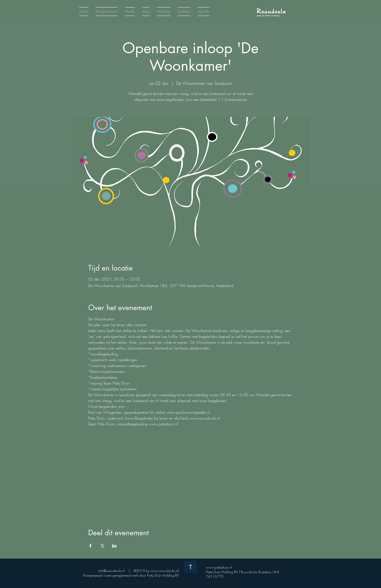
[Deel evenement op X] (102, 546)
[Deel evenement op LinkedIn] (114, 546)
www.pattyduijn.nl (220, 567)
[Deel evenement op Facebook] (91, 546)
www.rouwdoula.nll (165, 571)
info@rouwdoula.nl (112, 571)
